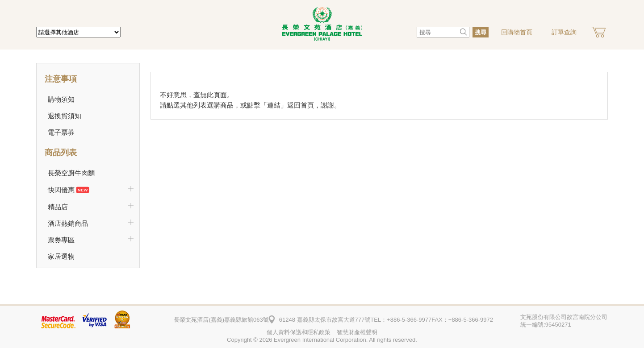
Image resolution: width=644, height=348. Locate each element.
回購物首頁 (517, 32)
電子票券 (61, 132)
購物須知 (61, 99)
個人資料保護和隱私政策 (299, 332)
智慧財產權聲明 (357, 332)
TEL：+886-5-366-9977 (401, 320)
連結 (274, 105)
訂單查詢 (564, 32)
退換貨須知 (65, 116)
